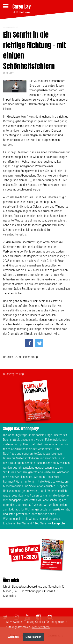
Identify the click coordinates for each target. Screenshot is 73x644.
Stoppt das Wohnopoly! (21, 429)
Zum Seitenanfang (27, 357)
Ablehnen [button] (13, 637)
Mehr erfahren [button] (41, 627)
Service (6, 27)
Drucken (8, 357)
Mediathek (14, 27)
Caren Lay (22, 7)
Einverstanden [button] (33, 637)
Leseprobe (59, 523)
